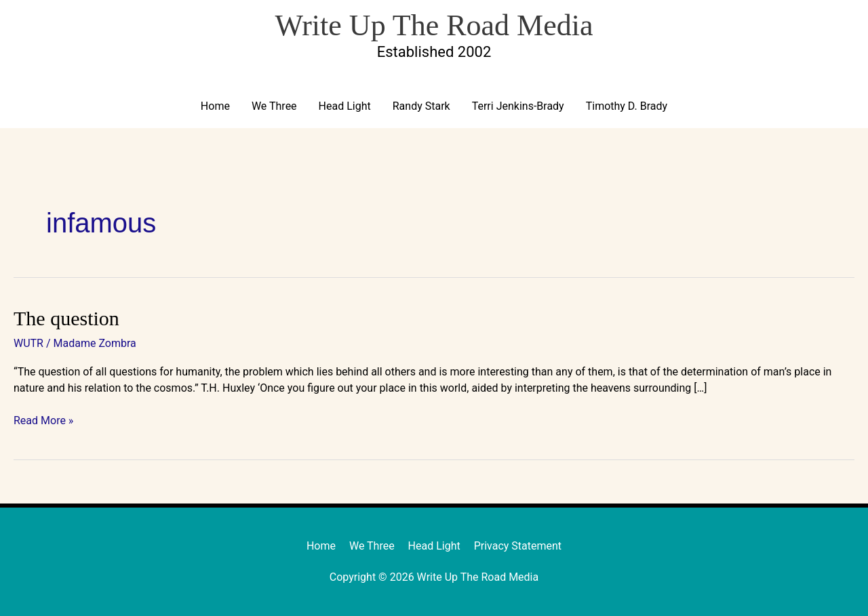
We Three (274, 106)
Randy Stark (421, 106)
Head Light (345, 106)
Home (215, 106)
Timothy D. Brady (627, 106)
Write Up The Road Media (434, 25)
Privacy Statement (518, 546)
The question (66, 318)
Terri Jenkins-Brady (518, 106)
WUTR (28, 343)
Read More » (43, 420)
